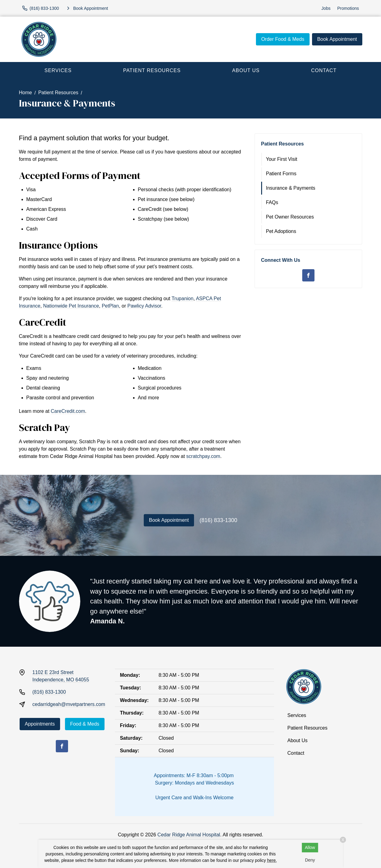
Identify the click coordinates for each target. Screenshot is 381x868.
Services (58, 70)
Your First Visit (282, 159)
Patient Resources (152, 70)
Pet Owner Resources (290, 217)
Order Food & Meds (283, 39)
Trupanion (183, 298)
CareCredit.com (68, 411)
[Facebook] (308, 275)
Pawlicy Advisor (144, 306)
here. (272, 860)
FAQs (272, 202)
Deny (310, 860)
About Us (246, 70)
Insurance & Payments (291, 188)
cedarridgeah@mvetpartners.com (69, 704)
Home (26, 93)
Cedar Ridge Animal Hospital (189, 835)
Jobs (326, 8)
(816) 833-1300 (218, 520)
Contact (324, 70)
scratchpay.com (203, 456)
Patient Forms (281, 174)
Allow (310, 847)
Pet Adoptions (281, 231)
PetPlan (110, 306)
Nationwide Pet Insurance (71, 306)
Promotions (348, 8)
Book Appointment (337, 39)
